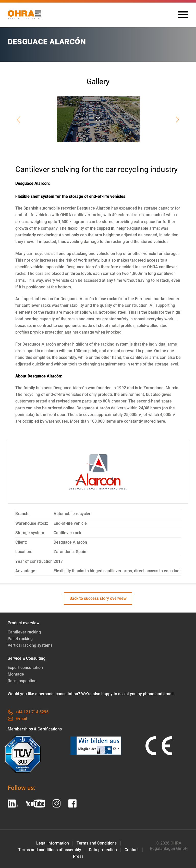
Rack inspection (22, 681)
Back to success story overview (98, 598)
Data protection (103, 850)
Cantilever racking (24, 632)
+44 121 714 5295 (28, 712)
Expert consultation (25, 668)
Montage (16, 674)
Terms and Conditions (97, 843)
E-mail (17, 719)
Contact (132, 850)
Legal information (53, 843)
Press (78, 856)
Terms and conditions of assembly (50, 850)
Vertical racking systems (30, 645)
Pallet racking (20, 639)
